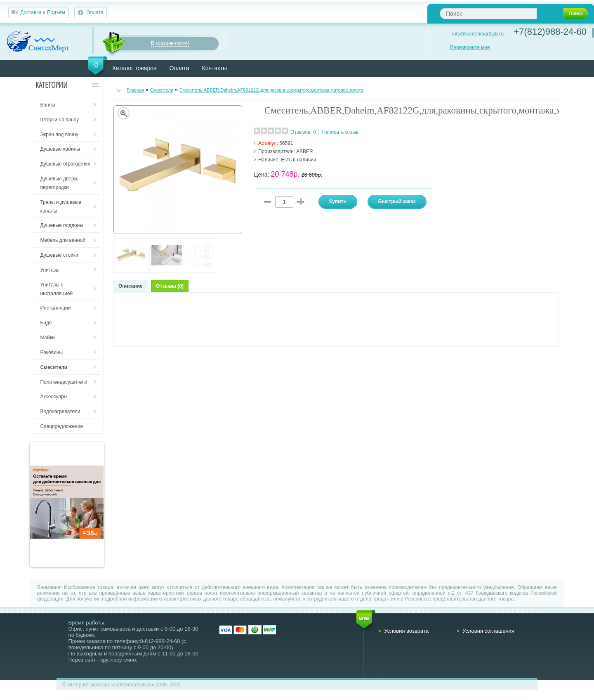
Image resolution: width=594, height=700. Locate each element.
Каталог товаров (135, 68)
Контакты (214, 68)
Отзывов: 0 (303, 132)
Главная (135, 90)
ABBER (305, 151)
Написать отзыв (340, 132)
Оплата (95, 12)
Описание (131, 286)
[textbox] (488, 13)
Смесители (162, 90)
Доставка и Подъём (43, 12)
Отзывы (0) (170, 286)
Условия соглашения (488, 631)
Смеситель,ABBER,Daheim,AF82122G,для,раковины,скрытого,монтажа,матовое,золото (271, 90)
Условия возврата (406, 631)
